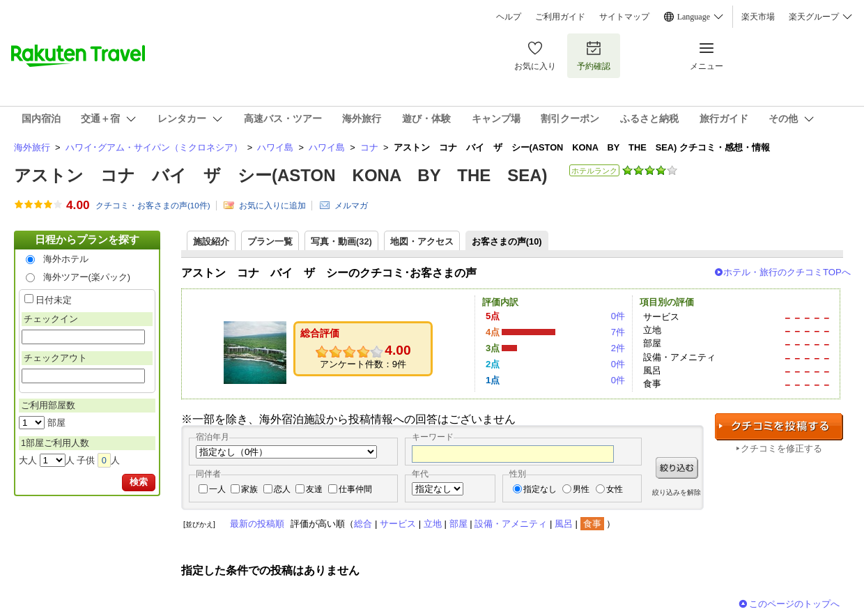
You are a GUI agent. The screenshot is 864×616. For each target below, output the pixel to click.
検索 (139, 482)
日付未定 (54, 300)
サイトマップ (624, 17)
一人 (217, 489)
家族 (249, 489)
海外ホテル (66, 259)
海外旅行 (32, 147)
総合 (363, 524)
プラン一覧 (270, 241)
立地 (433, 524)
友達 (314, 489)
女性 (615, 489)
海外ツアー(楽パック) (87, 277)
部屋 (458, 524)
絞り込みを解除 (677, 492)
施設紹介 (211, 241)
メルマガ (351, 206)
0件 (618, 316)
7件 (618, 332)
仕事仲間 (355, 489)
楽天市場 (758, 17)
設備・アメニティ (511, 524)
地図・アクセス (422, 241)
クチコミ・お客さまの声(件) (153, 206)
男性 (581, 489)
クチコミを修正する (781, 448)
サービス (398, 524)
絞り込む (677, 468)
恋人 (282, 489)
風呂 (564, 524)
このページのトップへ (794, 604)
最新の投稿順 (257, 524)
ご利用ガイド (560, 17)
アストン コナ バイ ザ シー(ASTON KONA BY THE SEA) (281, 175)
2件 (618, 348)
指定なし (540, 489)
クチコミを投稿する (779, 427)
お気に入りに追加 (272, 206)
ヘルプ (509, 17)
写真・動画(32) (341, 241)
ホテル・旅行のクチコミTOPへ (787, 272)
